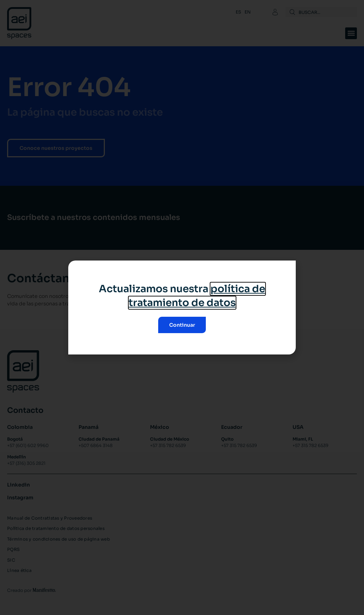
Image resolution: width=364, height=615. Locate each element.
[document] (182, 307)
